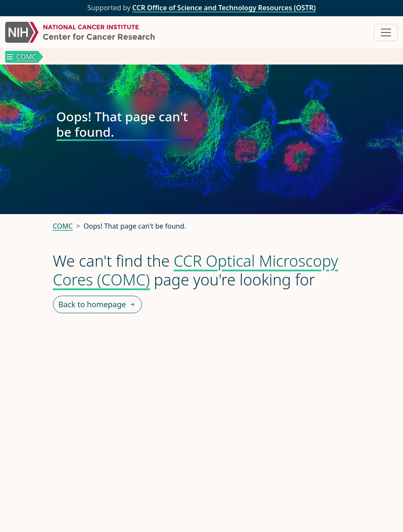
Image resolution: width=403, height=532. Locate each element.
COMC (22, 57)
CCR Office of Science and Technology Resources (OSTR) (224, 8)
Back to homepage (97, 304)
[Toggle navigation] (386, 32)
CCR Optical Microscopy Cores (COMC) (196, 270)
